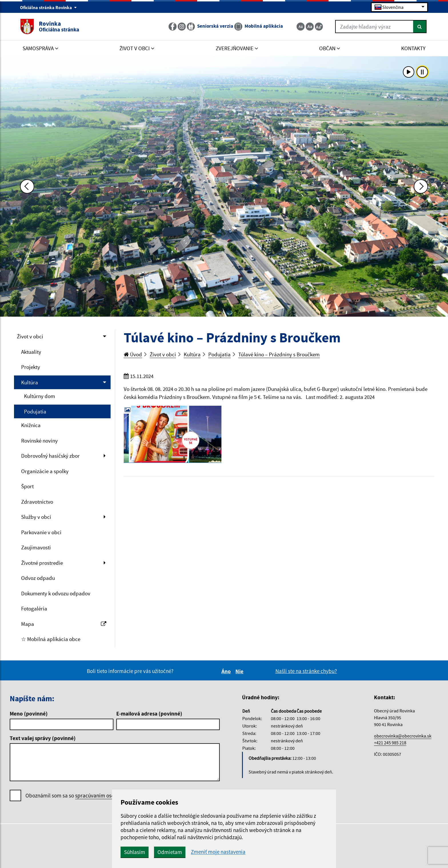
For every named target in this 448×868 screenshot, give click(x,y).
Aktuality (31, 352)
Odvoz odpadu (38, 578)
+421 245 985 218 (390, 743)
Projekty (31, 367)
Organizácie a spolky (45, 471)
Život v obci (30, 336)
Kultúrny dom (40, 396)
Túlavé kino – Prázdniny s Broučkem (279, 354)
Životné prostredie (42, 563)
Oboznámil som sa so (89, 796)
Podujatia (35, 411)
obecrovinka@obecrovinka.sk (403, 736)
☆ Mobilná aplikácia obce (51, 639)
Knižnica (31, 425)
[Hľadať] (420, 27)
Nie (240, 671)
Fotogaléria (34, 608)
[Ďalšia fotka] (421, 186)
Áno (227, 671)
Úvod (133, 354)
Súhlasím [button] (135, 852)
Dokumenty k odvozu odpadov (56, 593)
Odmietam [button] (170, 852)
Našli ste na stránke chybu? (306, 671)
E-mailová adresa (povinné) (149, 714)
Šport (27, 486)
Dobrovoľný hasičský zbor (50, 456)
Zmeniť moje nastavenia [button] (218, 852)
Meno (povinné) (29, 714)
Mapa (64, 624)
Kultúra (30, 382)
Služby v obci (36, 517)
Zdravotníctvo (37, 502)
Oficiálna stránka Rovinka (48, 7)
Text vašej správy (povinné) (43, 738)
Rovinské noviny (39, 441)
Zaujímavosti (36, 547)
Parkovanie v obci (41, 532)
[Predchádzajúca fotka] (27, 186)
